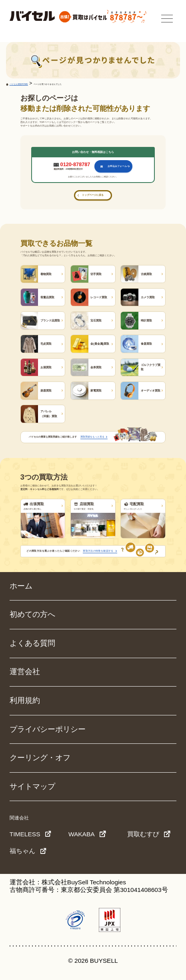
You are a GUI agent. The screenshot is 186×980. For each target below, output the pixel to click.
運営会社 (25, 672)
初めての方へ (32, 614)
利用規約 (25, 700)
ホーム (21, 586)
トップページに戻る (93, 195)
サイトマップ (32, 786)
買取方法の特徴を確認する (98, 551)
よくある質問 (32, 643)
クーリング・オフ (40, 758)
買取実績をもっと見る (92, 437)
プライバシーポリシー (48, 729)
